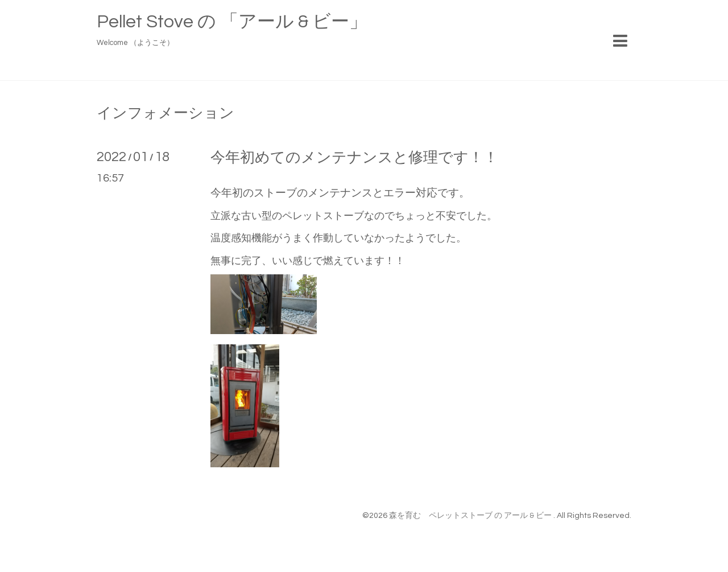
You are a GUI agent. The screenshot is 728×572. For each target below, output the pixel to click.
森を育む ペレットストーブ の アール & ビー (471, 516)
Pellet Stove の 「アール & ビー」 (232, 22)
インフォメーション (166, 113)
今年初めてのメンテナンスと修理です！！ (354, 158)
